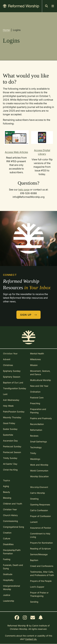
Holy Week (8, 406)
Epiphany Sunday (12, 371)
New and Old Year (39, 386)
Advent (7, 359)
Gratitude (8, 574)
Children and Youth (13, 504)
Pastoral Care (37, 398)
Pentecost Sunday (12, 446)
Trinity (33, 453)
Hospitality (8, 580)
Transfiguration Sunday (15, 388)
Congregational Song (14, 527)
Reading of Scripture (40, 549)
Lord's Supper (37, 587)
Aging (6, 486)
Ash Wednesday (11, 400)
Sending (34, 602)
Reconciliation (37, 424)
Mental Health (37, 353)
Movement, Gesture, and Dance (40, 373)
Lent (5, 394)
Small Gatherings (38, 442)
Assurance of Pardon (41, 528)
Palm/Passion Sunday (14, 412)
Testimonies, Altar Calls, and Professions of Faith (42, 573)
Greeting (34, 499)
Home (6, 30)
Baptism (34, 560)
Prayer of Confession (40, 516)
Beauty (7, 492)
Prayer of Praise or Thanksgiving (39, 594)
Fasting (7, 559)
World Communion (39, 471)
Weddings (35, 459)
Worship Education (39, 476)
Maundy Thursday (12, 417)
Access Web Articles (16, 152)
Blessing (7, 498)
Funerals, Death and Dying (13, 567)
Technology (36, 447)
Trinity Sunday (10, 458)
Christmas (8, 365)
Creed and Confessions (42, 566)
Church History (10, 515)
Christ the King (10, 470)
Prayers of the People (41, 581)
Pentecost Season (12, 452)
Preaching (35, 403)
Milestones (35, 359)
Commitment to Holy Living (40, 535)
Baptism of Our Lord (13, 383)
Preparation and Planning (38, 411)
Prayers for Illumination (41, 543)
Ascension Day (10, 441)
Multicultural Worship (41, 380)
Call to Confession (39, 510)
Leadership (9, 601)
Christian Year (10, 509)
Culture (7, 538)
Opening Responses (40, 505)
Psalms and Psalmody (41, 418)
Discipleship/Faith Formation (12, 552)
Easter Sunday (10, 429)
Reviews (34, 436)
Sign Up (29, 315)
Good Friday (9, 423)
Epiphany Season (12, 377)
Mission (34, 365)
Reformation (36, 430)
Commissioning (10, 521)
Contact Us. (31, 639)
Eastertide (8, 435)
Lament (34, 522)
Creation (7, 533)
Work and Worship (39, 465)
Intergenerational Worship (11, 588)
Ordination (35, 392)
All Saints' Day (10, 464)
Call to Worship (38, 493)
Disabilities (8, 544)
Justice (7, 595)
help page (24, 190)
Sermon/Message (39, 554)
